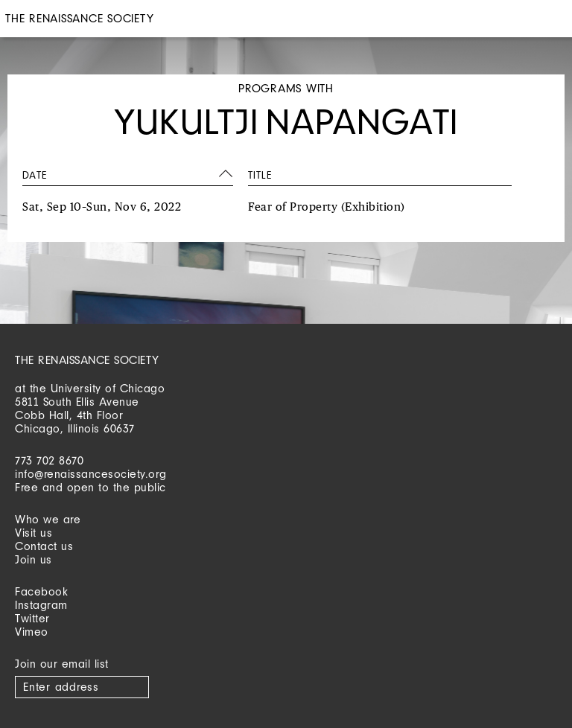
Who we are (48, 519)
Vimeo (32, 632)
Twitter (32, 618)
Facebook (41, 591)
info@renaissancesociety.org (91, 474)
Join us (34, 559)
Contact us (44, 546)
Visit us (34, 533)
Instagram (41, 605)
